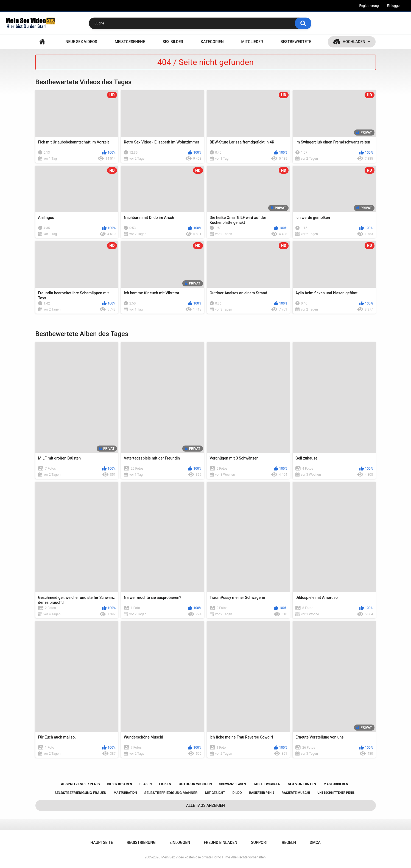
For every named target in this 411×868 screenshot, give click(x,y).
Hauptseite (42, 42)
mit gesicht (215, 793)
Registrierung (369, 6)
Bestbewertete (296, 42)
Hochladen (354, 42)
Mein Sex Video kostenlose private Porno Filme (196, 857)
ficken (165, 784)
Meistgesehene (130, 42)
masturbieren (336, 784)
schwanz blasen (233, 784)
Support (259, 842)
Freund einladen (220, 842)
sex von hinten (302, 784)
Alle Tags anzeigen (205, 805)
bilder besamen (119, 784)
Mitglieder (252, 42)
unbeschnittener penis (336, 793)
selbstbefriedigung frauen (80, 793)
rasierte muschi (296, 793)
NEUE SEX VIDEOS (81, 42)
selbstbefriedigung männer (171, 793)
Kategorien (212, 42)
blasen (146, 784)
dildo (237, 793)
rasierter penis (262, 793)
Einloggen (394, 6)
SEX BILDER (173, 42)
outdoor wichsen (195, 784)
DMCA (315, 842)
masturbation (125, 793)
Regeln (289, 842)
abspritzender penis (80, 784)
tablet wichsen (267, 784)
